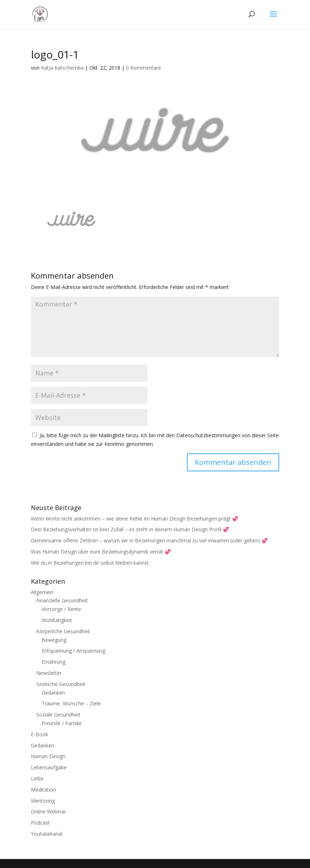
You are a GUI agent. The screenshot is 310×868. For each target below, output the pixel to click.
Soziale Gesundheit (58, 715)
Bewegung (54, 640)
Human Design (48, 756)
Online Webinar (48, 811)
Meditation (43, 790)
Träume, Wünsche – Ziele (71, 703)
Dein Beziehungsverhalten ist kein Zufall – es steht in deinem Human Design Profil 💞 (130, 529)
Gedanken (53, 693)
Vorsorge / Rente (61, 609)
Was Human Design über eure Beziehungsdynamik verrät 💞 (101, 552)
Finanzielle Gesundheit (62, 600)
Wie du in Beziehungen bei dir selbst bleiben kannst (90, 563)
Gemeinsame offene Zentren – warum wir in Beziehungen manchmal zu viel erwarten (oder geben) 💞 (149, 540)
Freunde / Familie (62, 723)
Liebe (37, 778)
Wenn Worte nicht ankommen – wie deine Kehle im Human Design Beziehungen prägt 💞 (135, 519)
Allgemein (42, 592)
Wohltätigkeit (57, 620)
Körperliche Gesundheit (63, 631)
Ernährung (53, 662)
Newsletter (49, 673)
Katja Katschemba (62, 68)
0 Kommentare (144, 68)
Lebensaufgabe (49, 767)
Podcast (40, 823)
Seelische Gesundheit (61, 684)
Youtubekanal (47, 834)
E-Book (39, 734)
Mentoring (43, 801)
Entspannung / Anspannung (73, 651)
